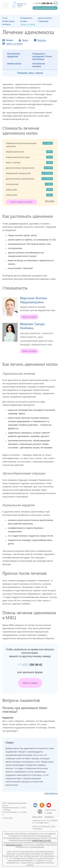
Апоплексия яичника (39, 65)
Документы (49, 817)
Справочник (43, 21)
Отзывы (24, 21)
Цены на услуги (45, 18)
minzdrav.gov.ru (14, 845)
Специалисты (26, 18)
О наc (5, 18)
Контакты (7, 24)
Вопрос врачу (8, 21)
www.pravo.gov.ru (42, 841)
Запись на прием (30, 683)
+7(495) (43, 3)
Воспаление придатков (14, 55)
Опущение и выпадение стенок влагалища (42, 56)
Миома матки (14, 64)
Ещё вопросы (51, 793)
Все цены (50, 201)
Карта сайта (37, 817)
